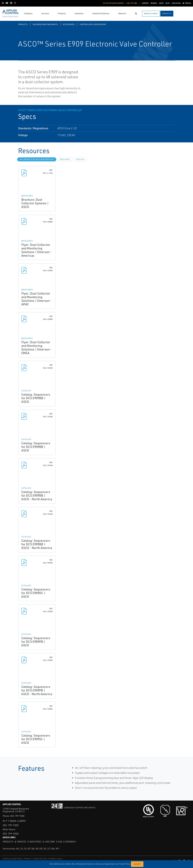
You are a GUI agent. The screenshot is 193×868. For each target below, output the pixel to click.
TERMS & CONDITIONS (13, 859)
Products (23, 24)
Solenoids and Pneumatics (45, 24)
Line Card (50, 842)
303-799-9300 (17, 816)
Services (21, 842)
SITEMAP (52, 859)
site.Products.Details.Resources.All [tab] (37, 159)
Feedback (70, 842)
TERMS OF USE (40, 859)
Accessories (69, 24)
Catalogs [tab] (80, 159)
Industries (35, 842)
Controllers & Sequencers (93, 24)
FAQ (60, 842)
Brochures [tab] (65, 159)
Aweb (60, 859)
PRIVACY (28, 859)
